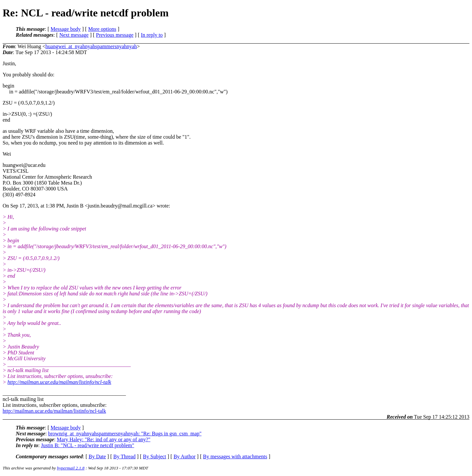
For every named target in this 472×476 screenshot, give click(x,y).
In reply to (152, 35)
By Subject (155, 456)
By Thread (125, 456)
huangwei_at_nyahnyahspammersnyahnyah (91, 46)
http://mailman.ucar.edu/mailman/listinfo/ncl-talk (59, 382)
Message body (66, 29)
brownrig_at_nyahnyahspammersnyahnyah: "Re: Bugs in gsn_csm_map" (125, 434)
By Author (184, 456)
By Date (97, 456)
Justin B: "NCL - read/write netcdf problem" (88, 445)
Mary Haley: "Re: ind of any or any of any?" (103, 439)
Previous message (115, 35)
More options (102, 29)
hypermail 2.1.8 (71, 468)
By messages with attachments (235, 456)
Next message (74, 35)
